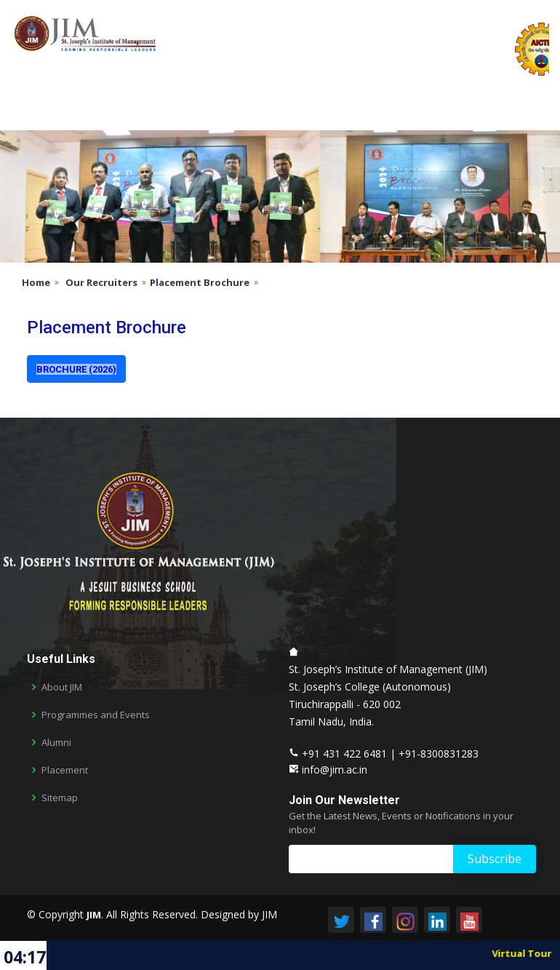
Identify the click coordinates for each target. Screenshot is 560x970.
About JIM (62, 687)
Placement (65, 770)
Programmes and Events (96, 715)
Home (36, 282)
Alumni (56, 743)
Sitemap (60, 798)
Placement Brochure (200, 282)
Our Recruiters (101, 282)
